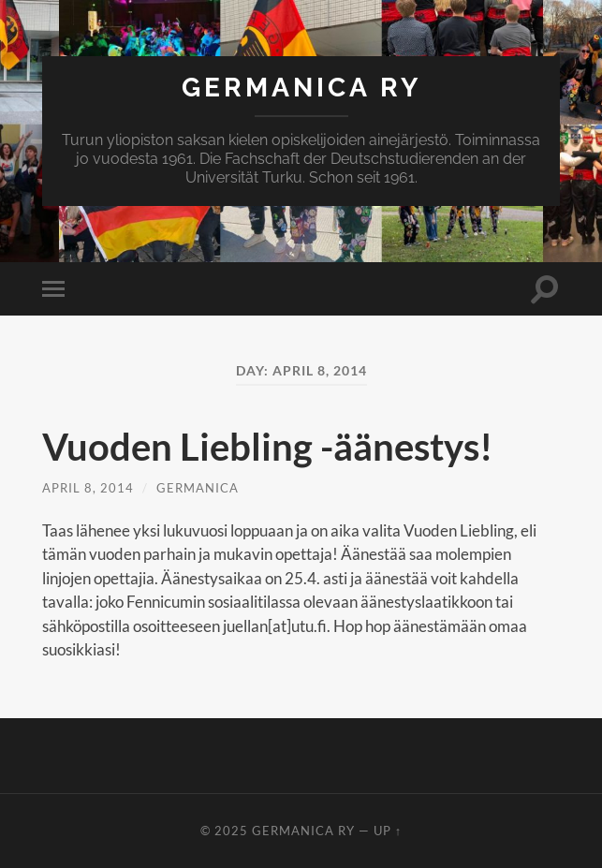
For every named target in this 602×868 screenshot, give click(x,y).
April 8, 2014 (88, 488)
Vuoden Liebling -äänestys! (267, 447)
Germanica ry (301, 88)
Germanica (198, 488)
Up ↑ (388, 831)
